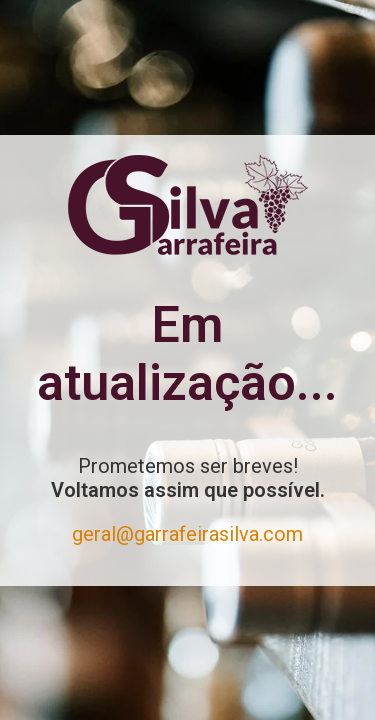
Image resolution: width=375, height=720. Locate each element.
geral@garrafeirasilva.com (187, 534)
